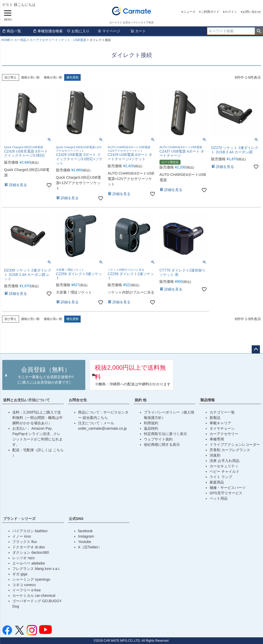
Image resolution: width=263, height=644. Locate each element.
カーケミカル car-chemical (34, 596)
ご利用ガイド (210, 12)
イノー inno (22, 536)
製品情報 (208, 400)
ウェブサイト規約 (158, 439)
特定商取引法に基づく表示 (165, 434)
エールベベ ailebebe (29, 563)
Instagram (86, 536)
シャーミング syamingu (31, 579)
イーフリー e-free (26, 590)
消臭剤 (215, 455)
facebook (85, 531)
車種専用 (217, 439)
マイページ (109, 31)
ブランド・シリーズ (19, 519)
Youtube (85, 542)
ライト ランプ (221, 477)
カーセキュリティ (224, 466)
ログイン (231, 12)
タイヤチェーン (222, 428)
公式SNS (76, 519)
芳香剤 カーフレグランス (230, 450)
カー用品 (20, 40)
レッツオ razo (24, 558)
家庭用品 (217, 482)
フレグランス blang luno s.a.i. (36, 569)
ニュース (189, 12)
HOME (6, 40)
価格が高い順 (53, 77)
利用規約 (151, 423)
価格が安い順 (30, 77)
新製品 (215, 418)
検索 (259, 31)
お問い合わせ (252, 12)
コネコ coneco (24, 585)
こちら (58, 450)
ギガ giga (20, 574)
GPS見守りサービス (226, 493)
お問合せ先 (78, 400)
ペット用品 (219, 498)
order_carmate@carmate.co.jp (102, 428)
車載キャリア (220, 423)
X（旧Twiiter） (90, 547)
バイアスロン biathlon (30, 531)
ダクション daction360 (31, 552)
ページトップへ (256, 349)
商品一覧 (12, 31)
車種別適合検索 (48, 31)
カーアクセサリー (42, 40)
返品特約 (151, 428)
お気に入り (78, 31)
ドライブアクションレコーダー (235, 445)
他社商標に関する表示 (162, 445)
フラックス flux (25, 542)
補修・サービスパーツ (228, 488)
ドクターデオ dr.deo (29, 547)
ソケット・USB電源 (72, 40)
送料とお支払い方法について (26, 400)
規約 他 (140, 400)
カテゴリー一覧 (222, 412)
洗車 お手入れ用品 (224, 461)
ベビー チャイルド (224, 471)
